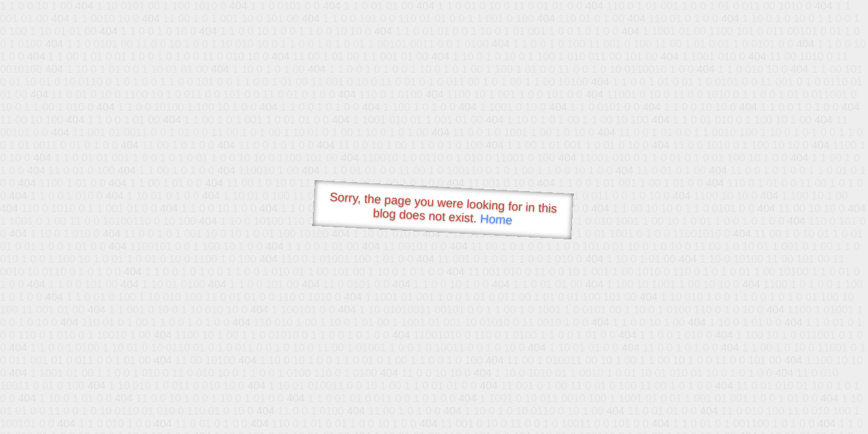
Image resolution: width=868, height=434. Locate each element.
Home (496, 219)
